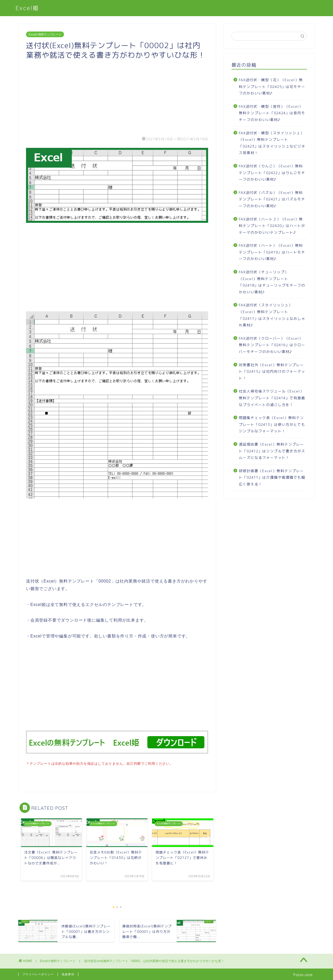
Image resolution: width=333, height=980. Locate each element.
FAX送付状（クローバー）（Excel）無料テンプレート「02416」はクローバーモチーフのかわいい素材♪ (272, 345)
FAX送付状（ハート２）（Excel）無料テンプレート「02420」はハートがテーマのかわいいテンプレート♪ (272, 226)
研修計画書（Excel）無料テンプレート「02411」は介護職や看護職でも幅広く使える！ (272, 477)
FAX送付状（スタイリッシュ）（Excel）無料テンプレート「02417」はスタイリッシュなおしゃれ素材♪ (272, 315)
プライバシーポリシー (38, 974)
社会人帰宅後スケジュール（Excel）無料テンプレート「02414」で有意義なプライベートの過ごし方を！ (272, 398)
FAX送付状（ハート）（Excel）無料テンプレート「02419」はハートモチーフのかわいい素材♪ (272, 252)
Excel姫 (27, 8)
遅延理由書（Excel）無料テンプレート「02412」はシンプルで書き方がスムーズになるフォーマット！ (272, 451)
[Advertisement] (117, 96)
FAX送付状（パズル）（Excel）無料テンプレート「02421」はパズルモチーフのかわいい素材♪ (272, 199)
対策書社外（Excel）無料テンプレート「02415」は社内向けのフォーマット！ (272, 371)
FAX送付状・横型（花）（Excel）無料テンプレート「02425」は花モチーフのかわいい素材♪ (272, 86)
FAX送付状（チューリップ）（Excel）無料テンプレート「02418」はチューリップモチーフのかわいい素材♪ (272, 282)
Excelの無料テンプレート (45, 34)
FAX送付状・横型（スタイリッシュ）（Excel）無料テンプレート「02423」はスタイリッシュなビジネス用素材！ (272, 143)
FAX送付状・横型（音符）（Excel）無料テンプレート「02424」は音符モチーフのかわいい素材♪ (272, 113)
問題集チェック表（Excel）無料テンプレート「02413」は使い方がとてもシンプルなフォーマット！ (272, 424)
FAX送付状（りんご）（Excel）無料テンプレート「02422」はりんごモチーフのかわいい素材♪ (272, 173)
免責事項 (68, 974)
